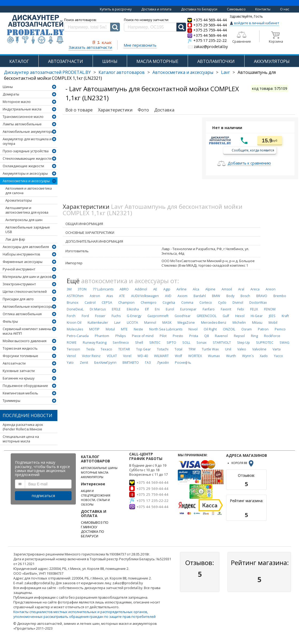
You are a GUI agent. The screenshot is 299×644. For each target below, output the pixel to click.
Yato (70, 363)
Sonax (202, 343)
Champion (126, 303)
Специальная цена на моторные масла (21, 439)
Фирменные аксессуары (23, 262)
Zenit (84, 363)
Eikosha (133, 309)
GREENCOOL (207, 316)
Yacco (278, 356)
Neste (138, 329)
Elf (147, 309)
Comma (187, 303)
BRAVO (262, 296)
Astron (95, 296)
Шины (8, 87)
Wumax (214, 356)
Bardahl (200, 296)
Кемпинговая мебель (20, 393)
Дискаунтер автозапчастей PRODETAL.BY (47, 72)
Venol (71, 356)
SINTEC (155, 343)
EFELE (116, 309)
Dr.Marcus (98, 309)
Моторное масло (17, 102)
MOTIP (94, 329)
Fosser (100, 316)
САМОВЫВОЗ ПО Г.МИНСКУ (95, 525)
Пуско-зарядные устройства (26, 151)
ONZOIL (229, 329)
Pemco (280, 329)
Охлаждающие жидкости (23, 166)
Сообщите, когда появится (253, 150)
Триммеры (11, 401)
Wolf (178, 356)
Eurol (170, 309)
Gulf (226, 316)
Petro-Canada (78, 336)
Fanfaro (209, 309)
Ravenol (221, 336)
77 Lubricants (103, 289)
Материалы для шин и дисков (27, 277)
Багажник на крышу (19, 378)
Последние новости (27, 415)
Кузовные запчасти (19, 371)
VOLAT (112, 356)
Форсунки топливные (20, 356)
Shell (139, 343)
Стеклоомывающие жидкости (27, 159)
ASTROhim (75, 296)
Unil (228, 349)
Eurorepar (188, 309)
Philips (121, 336)
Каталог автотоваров (122, 72)
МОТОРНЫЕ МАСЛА (95, 473)
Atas (110, 296)
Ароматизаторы (19, 200)
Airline (182, 289)
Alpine (210, 289)
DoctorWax (258, 303)
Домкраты (11, 94)
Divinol (238, 303)
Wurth (231, 356)
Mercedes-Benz (214, 323)
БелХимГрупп (105, 363)
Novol (193, 329)
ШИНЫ (110, 61)
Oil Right (210, 329)
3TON (82, 289)
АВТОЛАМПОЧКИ (216, 61)
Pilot (163, 336)
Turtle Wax (210, 349)
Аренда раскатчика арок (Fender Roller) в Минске (23, 427)
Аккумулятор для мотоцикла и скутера (27, 141)
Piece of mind (143, 336)
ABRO (124, 289)
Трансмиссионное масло (23, 117)
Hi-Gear (257, 316)
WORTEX (195, 356)
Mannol (150, 323)
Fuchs (116, 316)
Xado (264, 356)
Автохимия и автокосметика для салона (29, 191)
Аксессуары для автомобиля (26, 247)
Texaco (106, 349)
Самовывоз (236, 9)
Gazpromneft (158, 316)
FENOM (270, 309)
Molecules (75, 329)
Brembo (280, 296)
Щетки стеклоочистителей (25, 292)
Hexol (240, 316)
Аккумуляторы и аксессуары (25, 173)
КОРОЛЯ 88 (243, 463)
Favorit (226, 309)
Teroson (73, 349)
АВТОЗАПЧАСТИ (66, 61)
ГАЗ (148, 363)
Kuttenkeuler (98, 323)
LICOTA (132, 323)
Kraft (285, 316)
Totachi (163, 349)
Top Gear (143, 349)
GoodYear (183, 316)
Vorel (127, 356)
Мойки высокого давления (25, 341)
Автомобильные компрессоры (28, 307)
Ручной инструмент (19, 269)
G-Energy (134, 316)
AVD (168, 296)
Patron (263, 329)
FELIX (254, 309)
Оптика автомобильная (22, 314)
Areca (255, 289)
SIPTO (171, 343)
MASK (167, 323)
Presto (178, 336)
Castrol (90, 303)
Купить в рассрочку (116, 9)
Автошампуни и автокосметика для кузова (27, 210)
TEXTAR (124, 349)
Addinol (141, 289)
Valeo (242, 349)
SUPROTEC (265, 343)
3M (69, 289)
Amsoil (227, 289)
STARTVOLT (222, 343)
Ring (254, 336)
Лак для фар (15, 239)
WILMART (161, 356)
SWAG (284, 343)
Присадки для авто (18, 299)
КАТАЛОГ (19, 61)
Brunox (73, 303)
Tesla (90, 349)
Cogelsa (169, 303)
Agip (167, 289)
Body (230, 296)
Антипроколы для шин (24, 220)
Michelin (239, 323)
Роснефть (183, 363)
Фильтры (10, 321)
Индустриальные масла (22, 109)
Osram (247, 329)
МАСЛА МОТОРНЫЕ (157, 61)
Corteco (206, 303)
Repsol (239, 336)
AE (155, 289)
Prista (194, 336)
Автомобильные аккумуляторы (28, 132)
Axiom (182, 296)
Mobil (273, 323)
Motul (110, 329)
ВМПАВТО (131, 363)
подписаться (43, 496)
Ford (85, 316)
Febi (241, 309)
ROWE (72, 343)
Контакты (263, 9)
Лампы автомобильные (22, 124)
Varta (277, 349)
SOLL (186, 343)
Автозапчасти (14, 363)
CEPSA (107, 303)
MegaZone (186, 323)
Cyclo (222, 303)
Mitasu (257, 323)
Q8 (206, 336)
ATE (122, 296)
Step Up (243, 343)
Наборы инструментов (21, 254)
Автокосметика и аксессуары (183, 72)
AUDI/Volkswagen (145, 296)
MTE (124, 329)
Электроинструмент (19, 284)
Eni (157, 309)
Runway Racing (95, 343)
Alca (196, 289)
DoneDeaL (75, 309)
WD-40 (143, 356)
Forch (71, 316)
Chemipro (149, 303)
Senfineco (121, 343)
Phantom (102, 336)
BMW (216, 296)
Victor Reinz (91, 356)
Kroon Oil (74, 323)
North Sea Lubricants (166, 329)
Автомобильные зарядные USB (28, 230)
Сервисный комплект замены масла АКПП (27, 331)
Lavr (225, 72)
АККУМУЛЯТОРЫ (272, 61)
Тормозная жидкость (20, 348)
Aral (241, 289)
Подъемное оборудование (25, 386)
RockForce (272, 336)
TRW (192, 349)
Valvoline (259, 349)
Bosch (245, 296)
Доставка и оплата (156, 9)
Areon (271, 289)
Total (178, 349)
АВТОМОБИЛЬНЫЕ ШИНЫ (99, 468)
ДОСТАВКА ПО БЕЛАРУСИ (93, 534)
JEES (272, 316)
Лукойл (163, 363)
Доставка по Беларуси (199, 9)
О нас (285, 9)
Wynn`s (248, 356)
